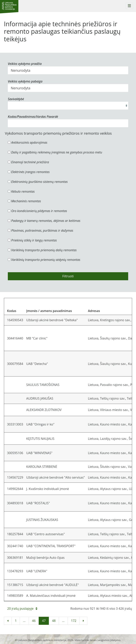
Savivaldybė (16, 99)
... (24, 621)
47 (44, 621)
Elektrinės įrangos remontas (29, 172)
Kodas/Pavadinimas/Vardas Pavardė (33, 117)
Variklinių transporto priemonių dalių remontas (42, 250)
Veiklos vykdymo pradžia (25, 64)
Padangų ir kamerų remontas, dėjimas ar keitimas (44, 221)
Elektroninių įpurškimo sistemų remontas (38, 182)
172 (74, 621)
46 (34, 621)
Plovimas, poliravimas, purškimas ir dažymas (41, 230)
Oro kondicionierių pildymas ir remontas (37, 211)
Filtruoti (68, 276)
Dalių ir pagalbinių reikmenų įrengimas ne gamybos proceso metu (55, 152)
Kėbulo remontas (21, 191)
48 (54, 621)
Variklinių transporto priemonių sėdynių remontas (44, 260)
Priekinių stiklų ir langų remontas (32, 240)
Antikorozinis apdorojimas (28, 142)
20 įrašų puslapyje (22, 609)
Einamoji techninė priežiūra (28, 162)
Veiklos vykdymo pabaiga (25, 81)
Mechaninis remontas (24, 201)
